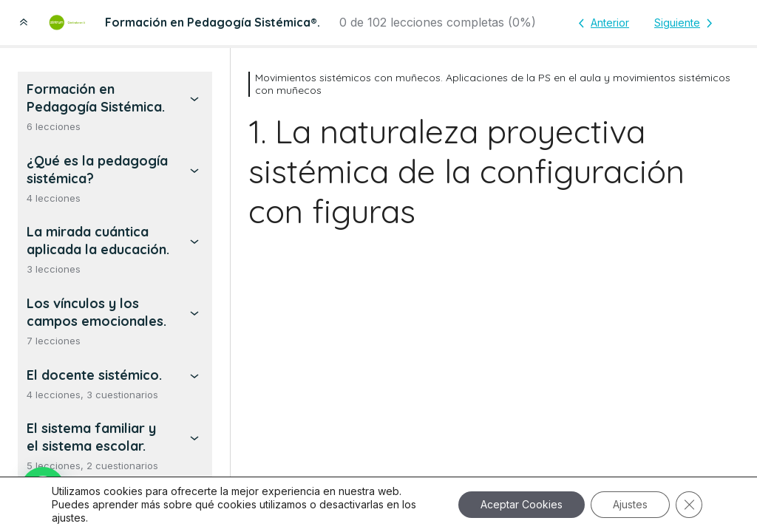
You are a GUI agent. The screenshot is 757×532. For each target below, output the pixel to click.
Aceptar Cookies (522, 504)
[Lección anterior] (601, 23)
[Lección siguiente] (686, 23)
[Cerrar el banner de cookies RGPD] (689, 505)
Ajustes (630, 504)
